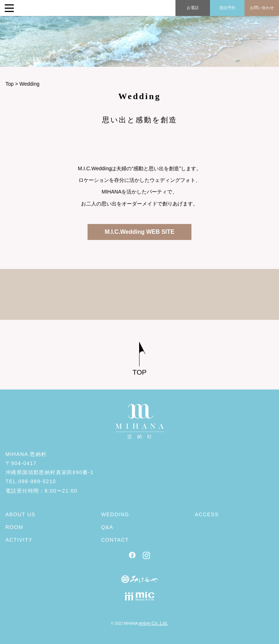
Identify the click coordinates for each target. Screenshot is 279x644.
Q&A (107, 527)
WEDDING (115, 514)
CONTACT (115, 540)
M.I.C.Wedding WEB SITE (139, 232)
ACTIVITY (19, 540)
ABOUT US (21, 514)
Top (10, 84)
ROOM (14, 527)
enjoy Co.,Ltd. (153, 623)
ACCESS (207, 514)
